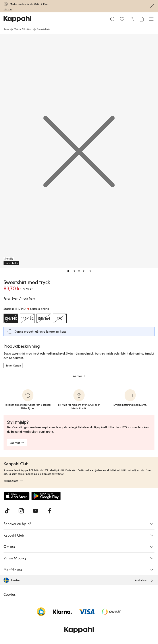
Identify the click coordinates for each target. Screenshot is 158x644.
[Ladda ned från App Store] (17, 496)
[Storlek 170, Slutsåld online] (60, 318)
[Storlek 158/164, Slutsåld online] (44, 318)
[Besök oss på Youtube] (35, 511)
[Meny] (151, 19)
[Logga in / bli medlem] (132, 19)
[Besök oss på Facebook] (50, 511)
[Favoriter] (122, 19)
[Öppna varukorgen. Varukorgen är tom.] (142, 19)
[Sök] (112, 19)
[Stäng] (152, 6)
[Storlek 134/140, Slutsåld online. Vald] (11, 318)
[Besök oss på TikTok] (7, 511)
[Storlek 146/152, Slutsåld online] (27, 318)
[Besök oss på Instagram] (21, 511)
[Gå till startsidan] (17, 19)
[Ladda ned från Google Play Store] (46, 496)
